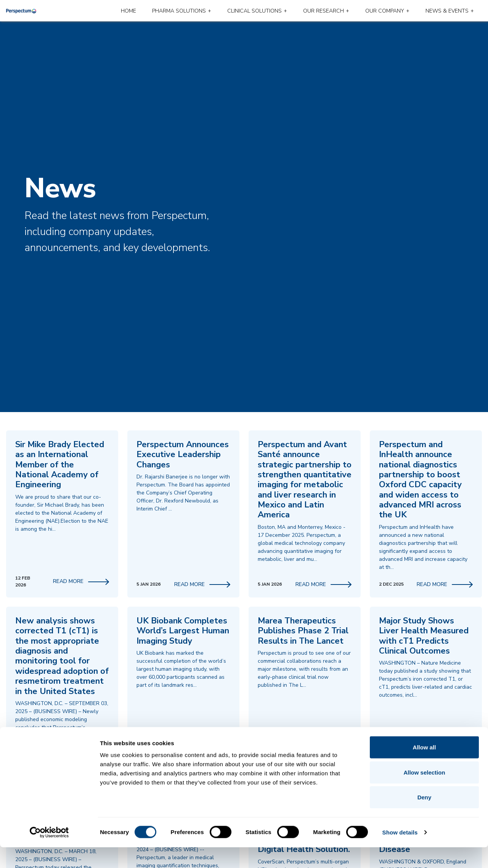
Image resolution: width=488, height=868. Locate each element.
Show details (400, 853)
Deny (425, 818)
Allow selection (424, 793)
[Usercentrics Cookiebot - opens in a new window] (49, 853)
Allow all (425, 768)
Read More (81, 581)
